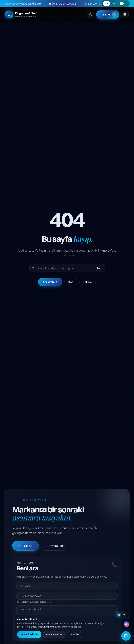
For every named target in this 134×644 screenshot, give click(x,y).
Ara (99, 268)
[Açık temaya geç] (124, 4)
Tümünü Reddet (54, 634)
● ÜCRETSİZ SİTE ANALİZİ (46, 4)
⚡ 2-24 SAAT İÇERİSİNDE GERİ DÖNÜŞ (88, 4)
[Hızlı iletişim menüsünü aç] (126, 636)
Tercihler (75, 634)
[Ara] (90, 14)
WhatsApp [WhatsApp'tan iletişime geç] (55, 546)
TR (107, 3)
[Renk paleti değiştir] (126, 624)
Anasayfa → (50, 282)
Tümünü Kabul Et (29, 634)
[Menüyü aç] (125, 14)
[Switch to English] (122, 615)
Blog (71, 282)
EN (114, 3)
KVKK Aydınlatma (53, 627)
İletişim (88, 282)
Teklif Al (108, 14)
